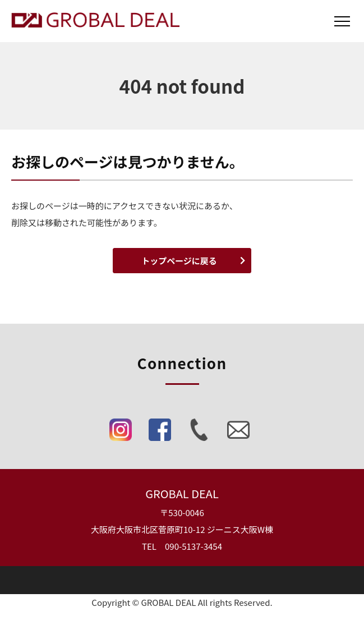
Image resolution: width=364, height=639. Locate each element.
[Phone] (199, 432)
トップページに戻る (179, 261)
